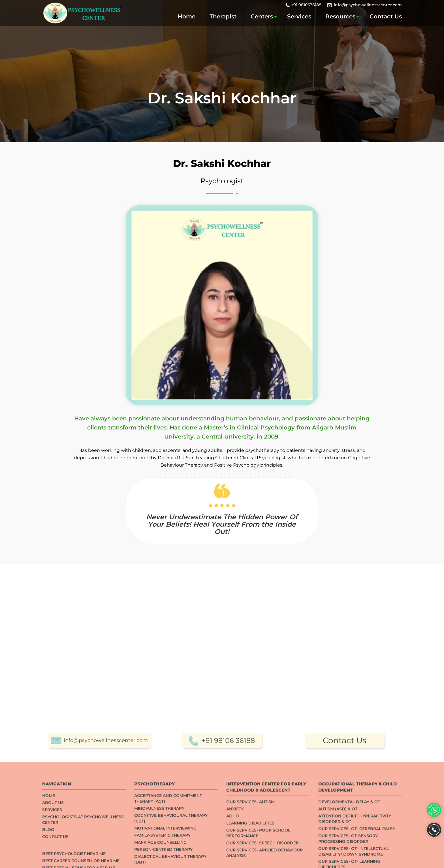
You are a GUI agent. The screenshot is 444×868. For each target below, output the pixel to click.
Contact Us (386, 16)
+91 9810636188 (306, 5)
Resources (340, 16)
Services (299, 16)
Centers (262, 16)
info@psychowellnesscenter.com (368, 5)
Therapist (223, 16)
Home (187, 16)
